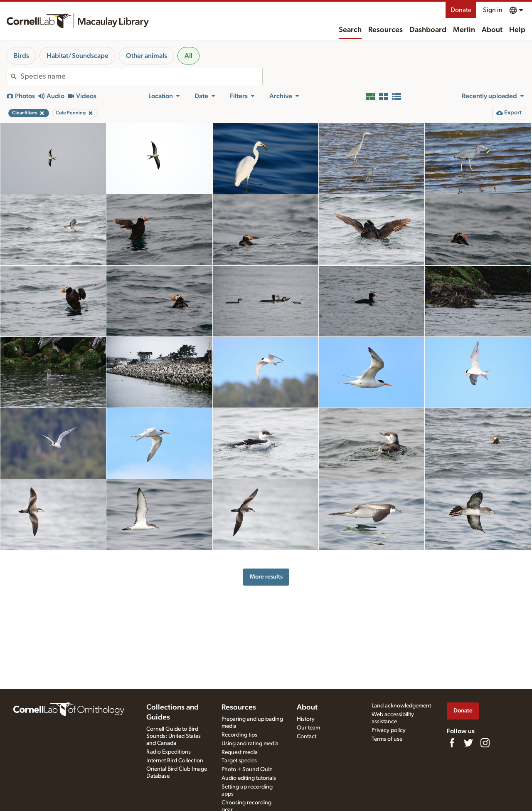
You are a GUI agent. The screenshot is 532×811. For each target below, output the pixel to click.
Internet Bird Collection (175, 761)
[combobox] (141, 77)
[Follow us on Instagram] (485, 743)
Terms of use (387, 739)
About (492, 30)
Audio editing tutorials (249, 778)
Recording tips (239, 735)
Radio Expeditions (169, 752)
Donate (461, 10)
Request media (240, 752)
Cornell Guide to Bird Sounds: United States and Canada (174, 736)
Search (350, 30)
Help (517, 30)
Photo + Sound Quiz (247, 769)
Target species (239, 761)
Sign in (493, 10)
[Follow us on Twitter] (468, 743)
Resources (385, 30)
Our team (308, 728)
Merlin (464, 30)
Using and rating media (250, 744)
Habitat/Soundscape (78, 56)
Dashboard (428, 30)
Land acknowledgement (401, 706)
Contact (307, 737)
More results (266, 577)
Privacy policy (389, 730)
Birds (21, 56)
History (306, 719)
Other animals (147, 56)
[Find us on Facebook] (452, 743)
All (188, 56)
